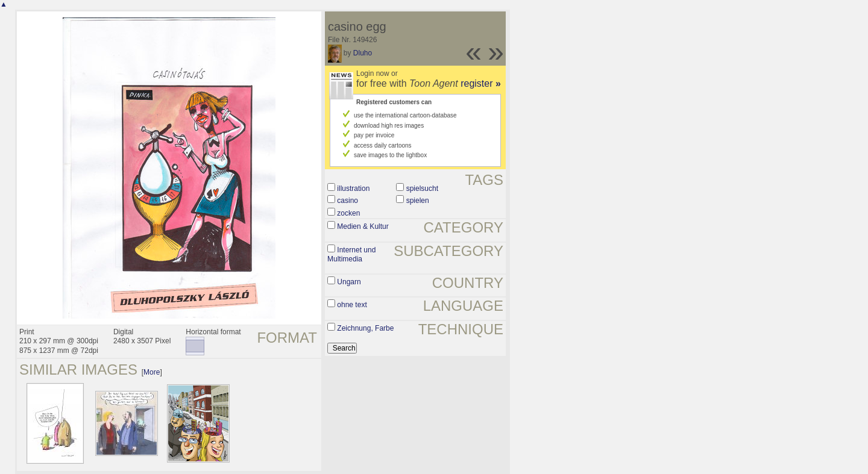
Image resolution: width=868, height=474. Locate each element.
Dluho (363, 53)
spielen (418, 201)
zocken (348, 213)
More (152, 372)
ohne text (352, 305)
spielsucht (422, 189)
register (481, 83)
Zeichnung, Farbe (365, 328)
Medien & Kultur (363, 226)
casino (348, 201)
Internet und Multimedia (351, 255)
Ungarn (349, 282)
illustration (353, 189)
